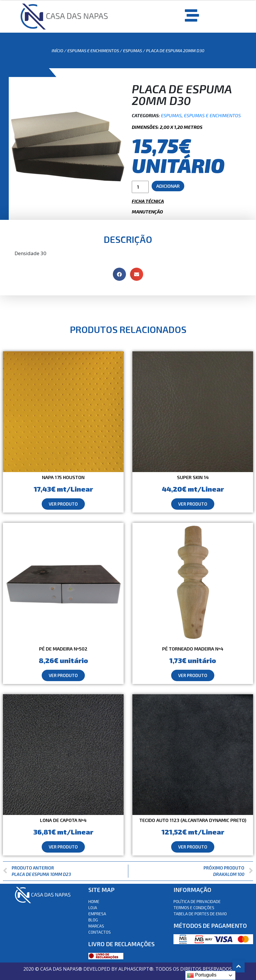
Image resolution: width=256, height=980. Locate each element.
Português (202, 975)
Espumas (133, 50)
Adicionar (168, 186)
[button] (63, 504)
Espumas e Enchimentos (93, 50)
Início (57, 50)
